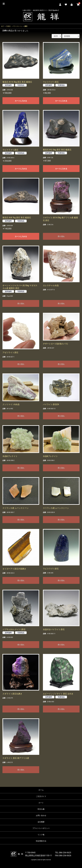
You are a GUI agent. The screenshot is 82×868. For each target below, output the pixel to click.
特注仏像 (41, 809)
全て (3, 26)
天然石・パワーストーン (14, 26)
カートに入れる (21, 101)
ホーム (41, 790)
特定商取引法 (41, 841)
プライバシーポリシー (41, 828)
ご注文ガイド (41, 796)
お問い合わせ (41, 815)
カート (41, 803)
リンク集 (41, 835)
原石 (26, 26)
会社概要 (41, 822)
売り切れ (61, 236)
